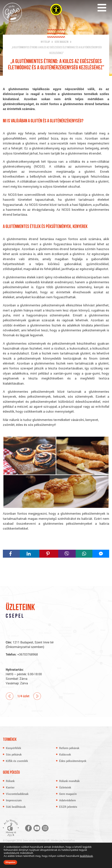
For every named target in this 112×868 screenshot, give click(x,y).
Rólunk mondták (69, 781)
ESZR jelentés (68, 807)
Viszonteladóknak (17, 794)
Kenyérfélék (14, 748)
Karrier (10, 787)
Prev (10, 696)
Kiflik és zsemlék (17, 761)
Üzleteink (65, 787)
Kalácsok (65, 754)
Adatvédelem (68, 800)
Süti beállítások (16, 807)
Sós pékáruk (14, 754)
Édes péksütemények (73, 761)
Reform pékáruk (69, 748)
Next (37, 696)
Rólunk (10, 781)
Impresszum (14, 800)
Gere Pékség (12, 12)
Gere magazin (68, 794)
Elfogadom (10, 862)
